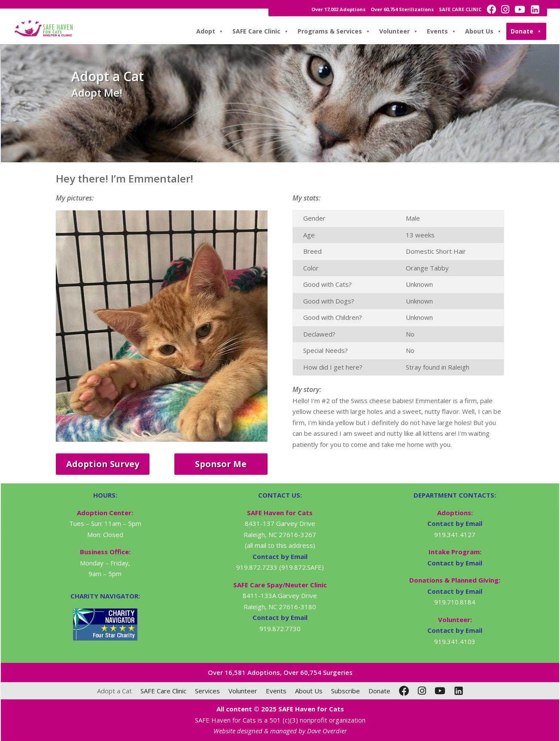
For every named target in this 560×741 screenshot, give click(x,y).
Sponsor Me (221, 464)
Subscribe (345, 691)
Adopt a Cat (114, 691)
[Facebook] (404, 691)
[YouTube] (440, 691)
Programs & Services (334, 31)
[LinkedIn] (459, 691)
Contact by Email (455, 523)
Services (207, 691)
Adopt (210, 31)
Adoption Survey (103, 464)
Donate (526, 31)
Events (442, 31)
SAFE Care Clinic (261, 31)
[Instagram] (422, 691)
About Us (484, 31)
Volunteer (399, 31)
